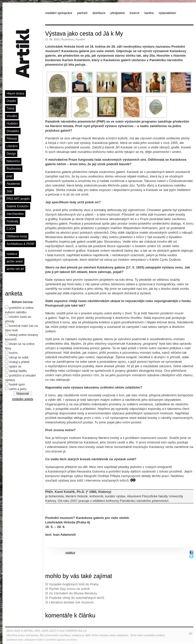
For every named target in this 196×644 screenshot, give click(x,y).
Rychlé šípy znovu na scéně (69, 589)
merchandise (15, 214)
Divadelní (13, 131)
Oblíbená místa (17, 236)
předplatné (117, 13)
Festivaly (12, 221)
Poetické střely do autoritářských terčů (77, 598)
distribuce (99, 13)
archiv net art (15, 269)
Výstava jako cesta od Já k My (84, 34)
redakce (12, 254)
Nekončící (13, 161)
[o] (191, 633)
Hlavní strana (15, 94)
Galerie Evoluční (18, 206)
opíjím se (15, 366)
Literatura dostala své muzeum (71, 602)
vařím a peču (18, 389)
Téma (10, 109)
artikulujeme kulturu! (35, 640)
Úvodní (11, 101)
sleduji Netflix (18, 371)
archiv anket (15, 261)
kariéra (149, 13)
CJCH (11, 229)
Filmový (12, 139)
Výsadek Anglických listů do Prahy (74, 584)
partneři (82, 13)
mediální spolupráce (59, 13)
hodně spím (17, 385)
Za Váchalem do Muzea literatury (73, 593)
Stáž (10, 191)
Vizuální (12, 116)
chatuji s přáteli (19, 362)
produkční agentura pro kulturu (62, 640)
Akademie (13, 184)
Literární (12, 146)
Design (11, 154)
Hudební (12, 124)
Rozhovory (14, 169)
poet (9, 176)
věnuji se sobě (19, 357)
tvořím (13, 353)
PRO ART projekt (18, 199)
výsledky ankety (23, 399)
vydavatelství (167, 13)
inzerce (135, 13)
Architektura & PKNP (20, 244)
